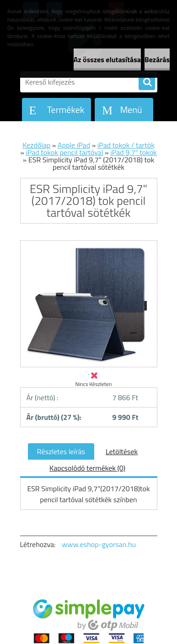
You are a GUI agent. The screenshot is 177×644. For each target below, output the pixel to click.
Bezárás (157, 59)
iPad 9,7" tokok (134, 152)
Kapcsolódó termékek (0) (87, 468)
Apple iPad (74, 145)
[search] (147, 82)
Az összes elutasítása (107, 59)
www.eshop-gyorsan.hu (99, 544)
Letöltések (122, 451)
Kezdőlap (36, 145)
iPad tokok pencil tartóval (64, 152)
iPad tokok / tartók (126, 145)
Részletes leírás (61, 451)
